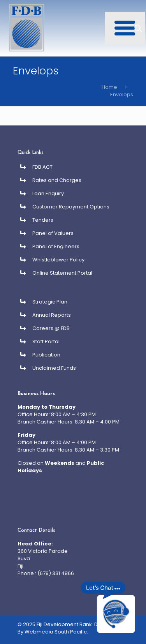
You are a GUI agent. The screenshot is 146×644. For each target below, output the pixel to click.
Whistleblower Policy (58, 260)
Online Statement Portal (62, 273)
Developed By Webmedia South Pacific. (70, 628)
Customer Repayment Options (71, 207)
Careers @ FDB (51, 328)
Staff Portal (46, 341)
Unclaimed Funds (54, 368)
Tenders (43, 220)
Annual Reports (52, 315)
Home (109, 87)
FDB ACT (42, 167)
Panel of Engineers (56, 246)
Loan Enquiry (48, 193)
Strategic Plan (50, 302)
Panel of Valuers (53, 233)
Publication (46, 355)
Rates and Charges (57, 180)
